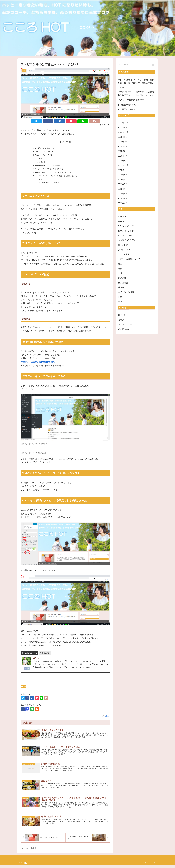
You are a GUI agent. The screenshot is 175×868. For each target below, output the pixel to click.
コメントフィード (126, 324)
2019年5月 (123, 194)
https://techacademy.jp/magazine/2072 (38, 364)
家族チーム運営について (129, 259)
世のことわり (124, 254)
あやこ (42, 181)
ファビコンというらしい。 (46, 148)
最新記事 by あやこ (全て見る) (51, 184)
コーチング (123, 245)
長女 (120, 297)
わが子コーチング (126, 231)
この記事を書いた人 (30, 655)
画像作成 (42, 159)
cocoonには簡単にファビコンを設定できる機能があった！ (58, 177)
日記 (24, 689)
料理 (120, 264)
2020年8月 (123, 151)
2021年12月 (123, 123)
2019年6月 (123, 189)
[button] (153, 65)
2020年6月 (123, 161)
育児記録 (122, 278)
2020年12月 (123, 132)
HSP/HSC (122, 216)
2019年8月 (123, 180)
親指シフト (123, 287)
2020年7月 (123, 156)
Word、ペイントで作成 (44, 155)
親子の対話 (123, 283)
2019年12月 (123, 165)
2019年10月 (123, 170)
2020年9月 (123, 146)
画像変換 (42, 163)
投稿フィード (124, 320)
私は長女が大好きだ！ (128, 105)
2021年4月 (123, 127)
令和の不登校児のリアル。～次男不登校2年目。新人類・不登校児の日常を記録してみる (136, 83)
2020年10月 (123, 142)
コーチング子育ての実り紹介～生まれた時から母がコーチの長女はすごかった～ (136, 93)
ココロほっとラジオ (127, 240)
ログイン (122, 315)
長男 (120, 302)
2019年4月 (123, 198)
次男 (120, 273)
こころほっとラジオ (127, 226)
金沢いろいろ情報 (126, 292)
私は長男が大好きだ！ (128, 109)
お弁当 (121, 221)
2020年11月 (123, 137)
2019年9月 (123, 175)
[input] (137, 65)
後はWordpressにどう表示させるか (49, 166)
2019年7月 (123, 184)
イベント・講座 (125, 235)
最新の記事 (46, 655)
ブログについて (125, 250)
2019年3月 (123, 203)
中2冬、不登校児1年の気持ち (131, 100)
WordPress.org (125, 329)
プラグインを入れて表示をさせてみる (50, 170)
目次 (62, 142)
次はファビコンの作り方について (48, 152)
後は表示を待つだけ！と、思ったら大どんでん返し (55, 174)
